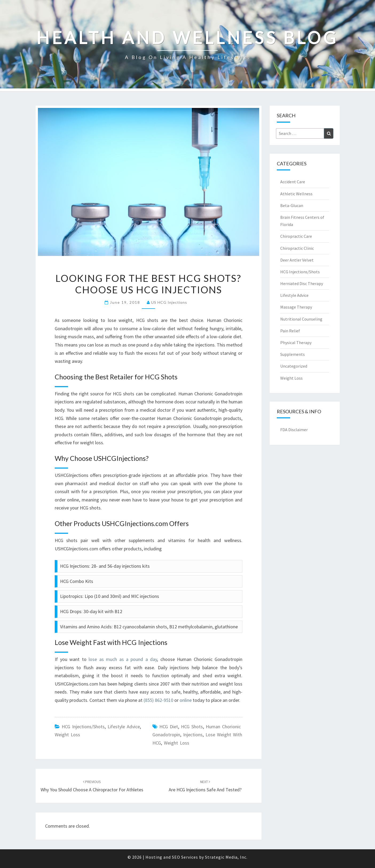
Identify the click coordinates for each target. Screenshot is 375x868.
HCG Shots (192, 727)
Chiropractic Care (296, 236)
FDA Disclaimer (294, 430)
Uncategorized (294, 366)
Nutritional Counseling (301, 319)
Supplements (293, 354)
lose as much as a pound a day (123, 659)
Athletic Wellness (296, 194)
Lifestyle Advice (124, 727)
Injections (193, 735)
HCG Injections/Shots (83, 727)
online (186, 700)
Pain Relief (290, 331)
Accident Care (293, 182)
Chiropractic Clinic (297, 248)
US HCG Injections (169, 302)
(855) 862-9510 (158, 700)
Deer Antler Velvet (297, 260)
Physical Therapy (296, 342)
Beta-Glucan (292, 205)
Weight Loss (67, 735)
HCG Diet (169, 727)
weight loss (177, 743)
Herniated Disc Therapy (302, 283)
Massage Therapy (296, 307)
